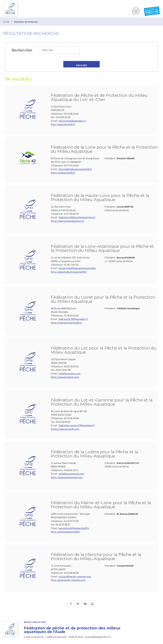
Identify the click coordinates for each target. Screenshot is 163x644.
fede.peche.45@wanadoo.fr (73, 319)
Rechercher (22, 50)
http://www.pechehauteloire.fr (67, 221)
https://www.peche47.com (65, 429)
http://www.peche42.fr (63, 173)
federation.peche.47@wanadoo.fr (77, 425)
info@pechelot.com (69, 373)
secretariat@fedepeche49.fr (74, 528)
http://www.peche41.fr (63, 124)
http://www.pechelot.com (65, 377)
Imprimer (92, 604)
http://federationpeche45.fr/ (66, 323)
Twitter (78, 604)
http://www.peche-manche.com (68, 580)
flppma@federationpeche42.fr (75, 169)
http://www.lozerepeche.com (67, 477)
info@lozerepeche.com (71, 474)
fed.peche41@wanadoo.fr (72, 121)
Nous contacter (35, 622)
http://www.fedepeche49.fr (65, 532)
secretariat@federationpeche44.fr (77, 268)
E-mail (85, 604)
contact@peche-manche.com (75, 576)
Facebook (71, 604)
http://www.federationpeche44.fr (69, 272)
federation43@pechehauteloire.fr (77, 217)
